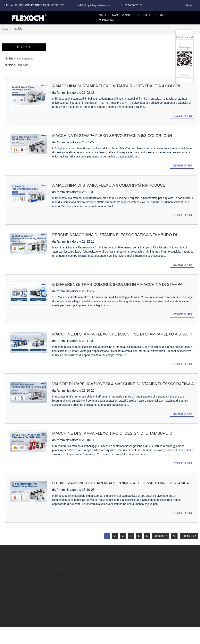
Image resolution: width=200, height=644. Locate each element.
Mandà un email (184, 37)
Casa (5, 29)
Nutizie (18, 29)
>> (174, 536)
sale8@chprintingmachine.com (94, 5)
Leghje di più (182, 116)
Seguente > (161, 536)
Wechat (184, 76)
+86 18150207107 (133, 5)
